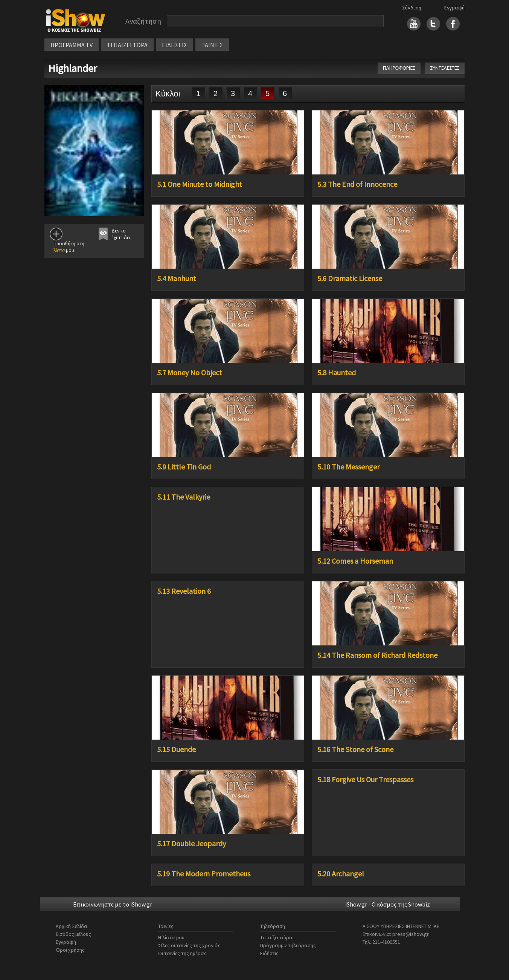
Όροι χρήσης (70, 950)
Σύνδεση (412, 8)
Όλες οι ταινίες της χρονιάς (189, 945)
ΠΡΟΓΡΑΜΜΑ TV (72, 45)
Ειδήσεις (269, 953)
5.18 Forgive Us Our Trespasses (365, 780)
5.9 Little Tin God (184, 467)
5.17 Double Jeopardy (191, 844)
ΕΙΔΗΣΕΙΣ (174, 45)
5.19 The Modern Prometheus (204, 874)
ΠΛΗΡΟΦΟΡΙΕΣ (399, 68)
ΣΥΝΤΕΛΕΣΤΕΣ (445, 68)
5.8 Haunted (337, 373)
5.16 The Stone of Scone (355, 749)
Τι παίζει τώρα (276, 937)
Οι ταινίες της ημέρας (182, 953)
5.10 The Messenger (348, 467)
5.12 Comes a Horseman (355, 561)
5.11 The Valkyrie (184, 497)
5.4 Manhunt (177, 278)
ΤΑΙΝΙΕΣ (212, 45)
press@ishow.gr (411, 934)
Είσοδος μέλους (73, 934)
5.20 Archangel (341, 874)
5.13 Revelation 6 (184, 591)
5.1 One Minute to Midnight (200, 184)
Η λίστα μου (171, 937)
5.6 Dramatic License (350, 278)
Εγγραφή (454, 8)
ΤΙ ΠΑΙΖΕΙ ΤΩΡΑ (127, 45)
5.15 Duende (176, 749)
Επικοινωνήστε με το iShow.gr (113, 904)
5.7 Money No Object (190, 373)
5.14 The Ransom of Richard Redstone (377, 655)
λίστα (59, 250)
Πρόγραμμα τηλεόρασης (288, 945)
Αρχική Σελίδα (72, 926)
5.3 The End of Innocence (357, 184)
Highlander (73, 68)
